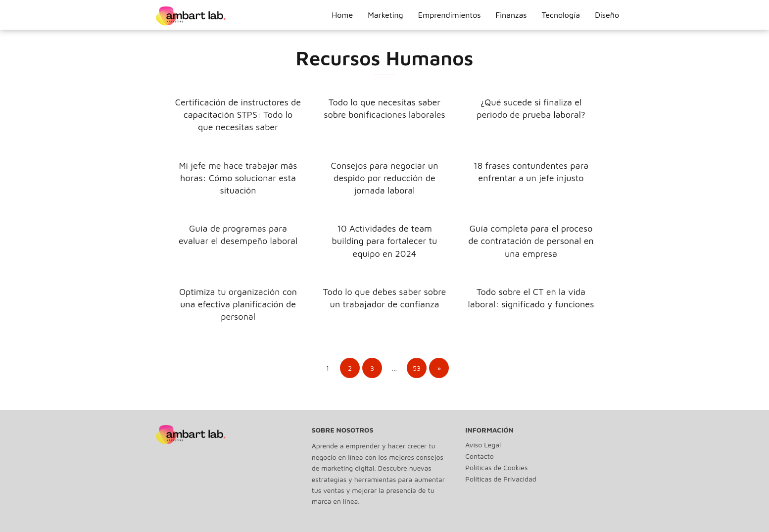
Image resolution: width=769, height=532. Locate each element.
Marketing (385, 15)
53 (417, 368)
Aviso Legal (483, 445)
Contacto (479, 456)
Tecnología (561, 15)
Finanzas (511, 15)
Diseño (607, 15)
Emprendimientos (450, 15)
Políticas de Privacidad (501, 479)
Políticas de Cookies (496, 467)
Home (342, 15)
